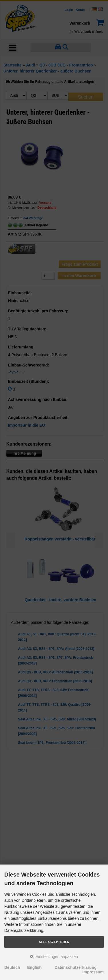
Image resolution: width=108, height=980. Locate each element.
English (34, 967)
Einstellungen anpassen (54, 957)
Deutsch (12, 967)
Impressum (93, 972)
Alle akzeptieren (54, 942)
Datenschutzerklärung (76, 967)
